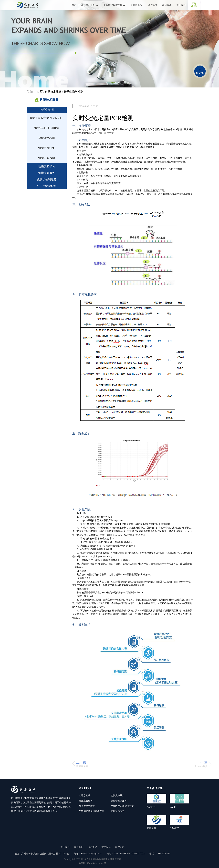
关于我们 (181, 5)
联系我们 (79, 847)
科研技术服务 (90, 5)
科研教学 (167, 5)
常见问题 (106, 847)
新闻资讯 (137, 5)
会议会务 (153, 5)
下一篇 (203, 762)
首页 (74, 5)
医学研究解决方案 (115, 5)
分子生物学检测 (73, 92)
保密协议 (92, 847)
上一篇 (81, 762)
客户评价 (120, 847)
